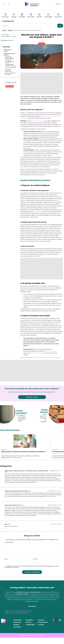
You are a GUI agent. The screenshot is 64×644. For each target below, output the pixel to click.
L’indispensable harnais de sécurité (10, 65)
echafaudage (38, 212)
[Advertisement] (42, 83)
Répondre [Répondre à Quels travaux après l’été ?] (7, 524)
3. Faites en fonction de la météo (10, 74)
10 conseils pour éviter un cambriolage (31, 452)
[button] (7, 86)
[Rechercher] (60, 26)
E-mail (35, 566)
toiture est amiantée (38, 121)
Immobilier (22, 15)
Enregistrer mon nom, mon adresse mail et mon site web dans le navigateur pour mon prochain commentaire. (32, 573)
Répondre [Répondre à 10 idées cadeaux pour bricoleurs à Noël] (7, 505)
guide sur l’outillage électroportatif (19, 619)
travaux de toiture (51, 351)
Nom (7, 566)
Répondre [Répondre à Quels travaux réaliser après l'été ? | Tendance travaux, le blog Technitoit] (7, 491)
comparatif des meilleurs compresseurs (20, 618)
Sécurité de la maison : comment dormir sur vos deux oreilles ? (53, 453)
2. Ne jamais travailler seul (8, 70)
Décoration (31, 15)
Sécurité (39, 15)
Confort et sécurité (10, 68)
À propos (41, 627)
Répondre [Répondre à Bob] (7, 535)
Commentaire (9, 549)
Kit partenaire (43, 629)
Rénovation (5, 15)
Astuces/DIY (58, 15)
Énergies (14, 15)
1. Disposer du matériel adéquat (9, 58)
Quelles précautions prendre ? (9, 54)
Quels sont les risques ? (8, 50)
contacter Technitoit (37, 353)
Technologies (48, 15)
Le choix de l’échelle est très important (10, 61)
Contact (58, 4)
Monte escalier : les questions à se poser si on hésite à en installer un (10, 453)
